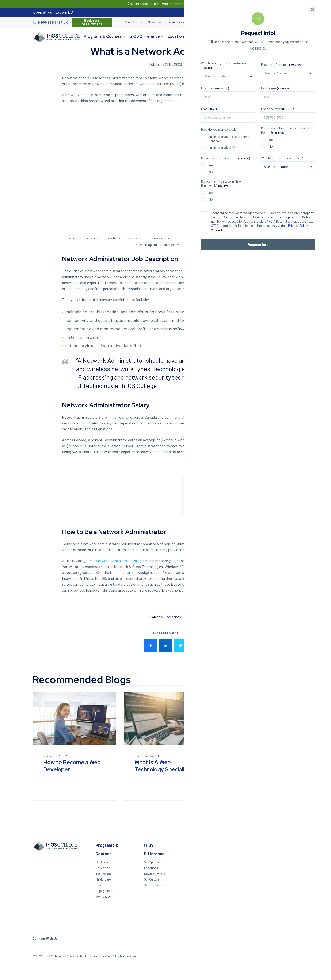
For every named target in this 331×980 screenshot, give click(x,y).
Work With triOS (242, 877)
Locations (177, 36)
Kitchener (286, 865)
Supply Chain (104, 891)
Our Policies (290, 957)
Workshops (103, 896)
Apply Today (194, 862)
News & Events (155, 874)
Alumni (152, 22)
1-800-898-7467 (50, 22)
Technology (173, 617)
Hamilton (285, 880)
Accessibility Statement (241, 904)
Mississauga (288, 885)
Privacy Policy (268, 957)
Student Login (208, 22)
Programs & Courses (103, 36)
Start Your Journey (272, 36)
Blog (274, 22)
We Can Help (194, 868)
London (284, 859)
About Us (131, 22)
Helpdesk (238, 897)
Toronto (284, 897)
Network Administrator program (122, 561)
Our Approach (153, 862)
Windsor (285, 854)
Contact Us (239, 882)
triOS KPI (238, 911)
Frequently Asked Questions (244, 889)
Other (237, 845)
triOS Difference (144, 36)
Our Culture (152, 879)
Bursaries (289, 22)
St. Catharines (287, 872)
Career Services (177, 22)
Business (102, 862)
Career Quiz (232, 22)
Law (99, 885)
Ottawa (284, 902)
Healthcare (103, 879)
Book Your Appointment (92, 22)
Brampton (286, 891)
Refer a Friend (255, 22)
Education (103, 868)
